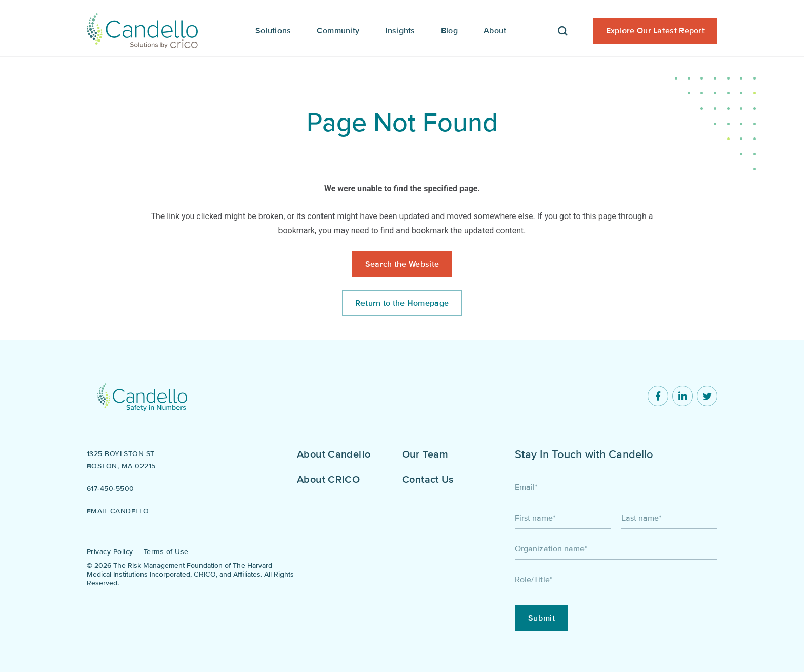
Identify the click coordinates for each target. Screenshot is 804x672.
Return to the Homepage (402, 303)
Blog (449, 31)
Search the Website (402, 264)
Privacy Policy (110, 552)
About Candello (334, 454)
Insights (400, 31)
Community (338, 31)
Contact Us (428, 480)
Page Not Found (402, 123)
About (495, 31)
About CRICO (328, 480)
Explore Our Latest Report (656, 31)
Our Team (425, 454)
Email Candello (118, 511)
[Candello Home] (142, 28)
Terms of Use (166, 552)
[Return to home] (142, 396)
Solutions (273, 31)
